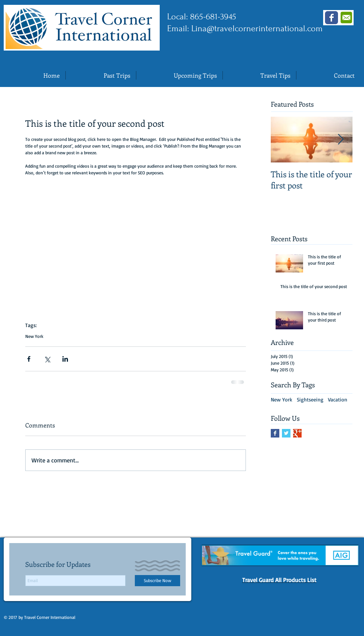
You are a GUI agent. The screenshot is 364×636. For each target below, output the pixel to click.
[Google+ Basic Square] (297, 433)
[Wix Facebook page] (331, 18)
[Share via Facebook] (29, 359)
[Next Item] (341, 140)
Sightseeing (310, 399)
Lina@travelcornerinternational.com (257, 28)
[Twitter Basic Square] (286, 433)
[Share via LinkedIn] (65, 359)
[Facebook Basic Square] (275, 433)
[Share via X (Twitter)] (47, 359)
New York (34, 336)
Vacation (338, 399)
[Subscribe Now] (157, 581)
